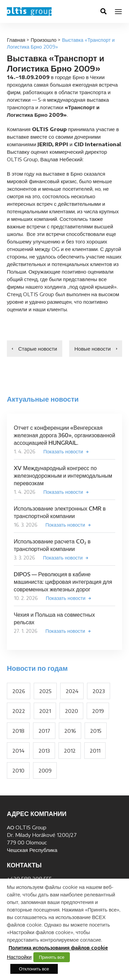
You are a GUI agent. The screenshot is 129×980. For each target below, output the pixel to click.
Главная (16, 40)
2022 (19, 711)
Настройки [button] (19, 957)
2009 (45, 770)
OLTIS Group (29, 11)
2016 (70, 731)
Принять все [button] (52, 957)
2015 (96, 731)
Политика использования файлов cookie (58, 948)
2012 (70, 751)
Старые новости (38, 349)
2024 (72, 691)
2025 (45, 691)
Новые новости (93, 349)
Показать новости (63, 451)
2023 (99, 691)
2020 (72, 711)
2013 (44, 751)
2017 (44, 731)
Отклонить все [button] (34, 969)
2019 (98, 711)
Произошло (44, 40)
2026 (19, 691)
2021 (45, 711)
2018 (18, 731)
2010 (18, 770)
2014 (18, 751)
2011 (95, 751)
